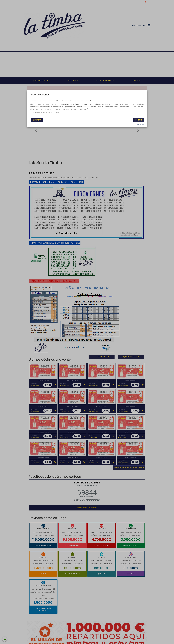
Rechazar (37, 120)
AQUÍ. (62, 113)
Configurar (141, 124)
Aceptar (139, 120)
